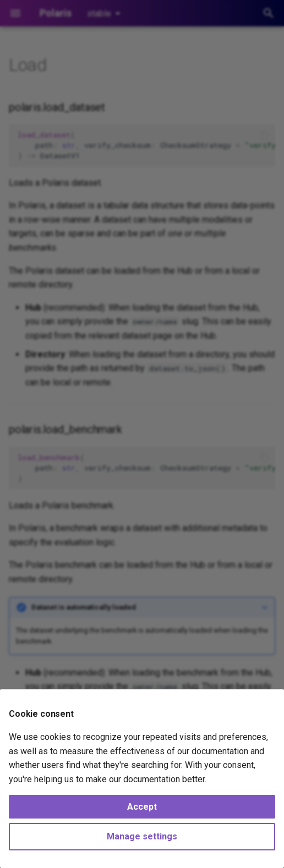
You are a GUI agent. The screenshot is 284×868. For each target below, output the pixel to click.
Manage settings (142, 836)
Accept (142, 807)
